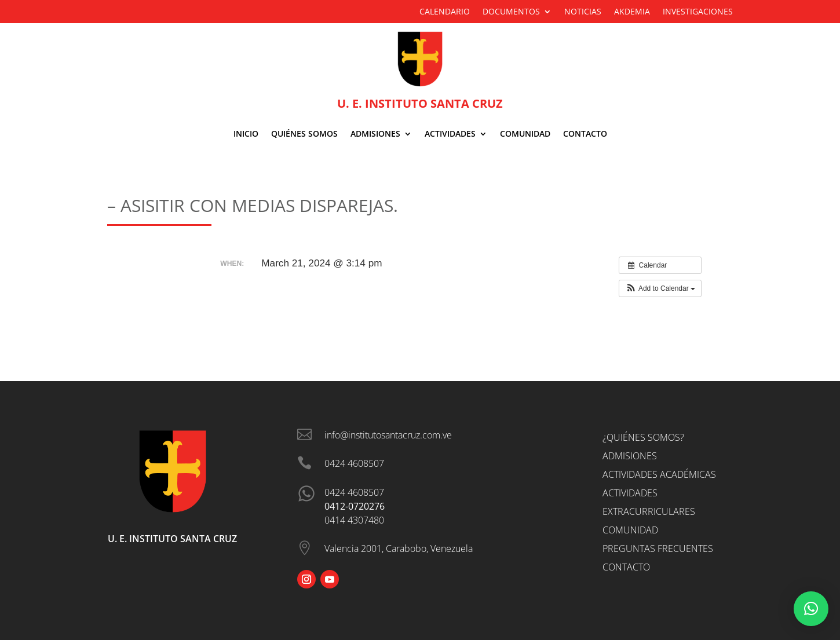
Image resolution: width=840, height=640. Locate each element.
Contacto (585, 134)
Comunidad (525, 134)
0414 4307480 (354, 520)
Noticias (583, 12)
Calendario (445, 12)
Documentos (511, 12)
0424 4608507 (354, 492)
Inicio (246, 134)
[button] (660, 288)
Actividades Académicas (659, 474)
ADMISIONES (375, 134)
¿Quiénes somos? (643, 437)
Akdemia (632, 12)
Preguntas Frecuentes (658, 548)
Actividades (450, 134)
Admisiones (630, 456)
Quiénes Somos (304, 134)
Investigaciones (698, 12)
